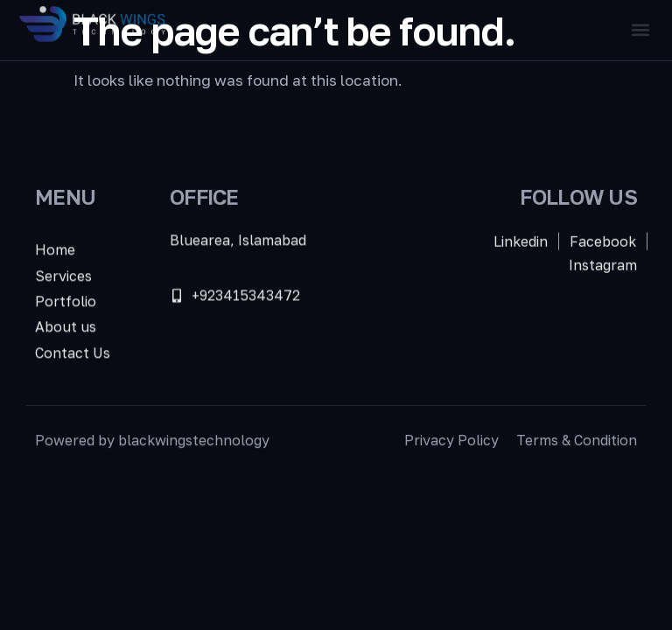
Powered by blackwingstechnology (152, 442)
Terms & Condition (577, 442)
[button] (640, 30)
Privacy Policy (451, 442)
